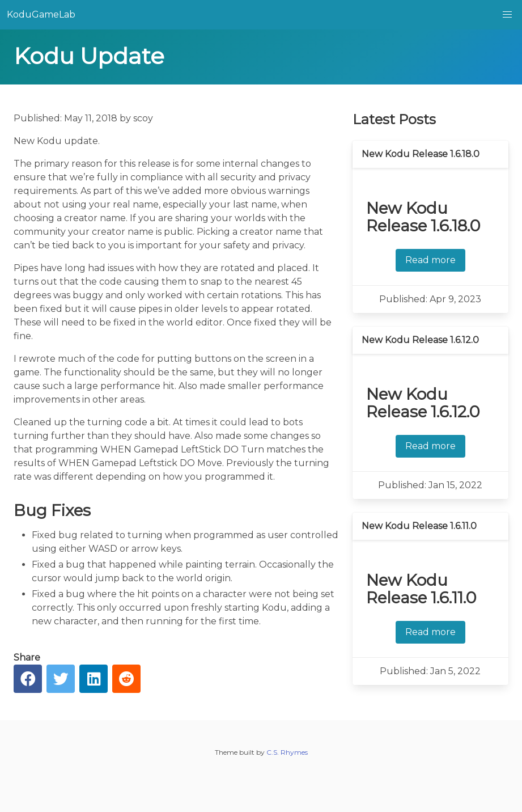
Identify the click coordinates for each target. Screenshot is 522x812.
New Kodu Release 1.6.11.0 (419, 526)
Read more (430, 260)
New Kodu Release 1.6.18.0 (421, 154)
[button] (507, 15)
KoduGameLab (41, 14)
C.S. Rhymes (287, 752)
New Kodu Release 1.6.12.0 (420, 340)
